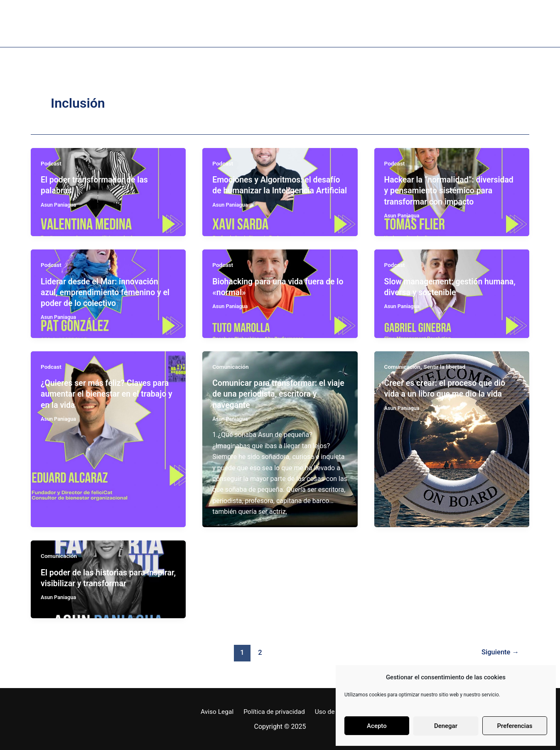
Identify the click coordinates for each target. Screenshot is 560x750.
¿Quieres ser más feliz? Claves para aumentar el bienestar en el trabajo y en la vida (107, 393)
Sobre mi (135, 23)
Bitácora (351, 23)
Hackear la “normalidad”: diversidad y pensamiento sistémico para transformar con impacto (451, 190)
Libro (186, 23)
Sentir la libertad (446, 366)
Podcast (235, 23)
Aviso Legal (219, 710)
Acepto (377, 726)
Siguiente (500, 651)
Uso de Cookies (335, 710)
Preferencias (515, 726)
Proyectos (292, 23)
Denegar (446, 726)
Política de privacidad (274, 710)
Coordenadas (417, 23)
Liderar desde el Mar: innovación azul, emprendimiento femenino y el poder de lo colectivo (107, 292)
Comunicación (231, 366)
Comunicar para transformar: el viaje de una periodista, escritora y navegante (276, 393)
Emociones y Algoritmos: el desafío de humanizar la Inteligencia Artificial (278, 190)
